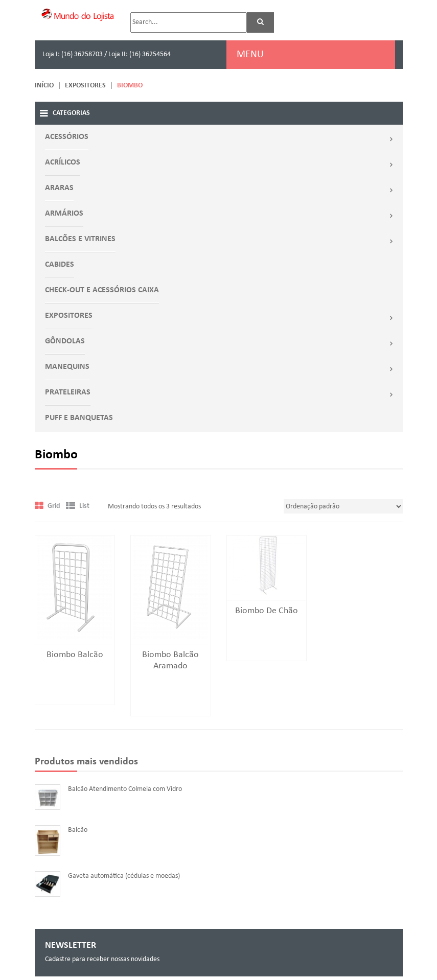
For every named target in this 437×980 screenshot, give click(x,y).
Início (44, 86)
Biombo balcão (75, 655)
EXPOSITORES (85, 86)
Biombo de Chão (267, 611)
